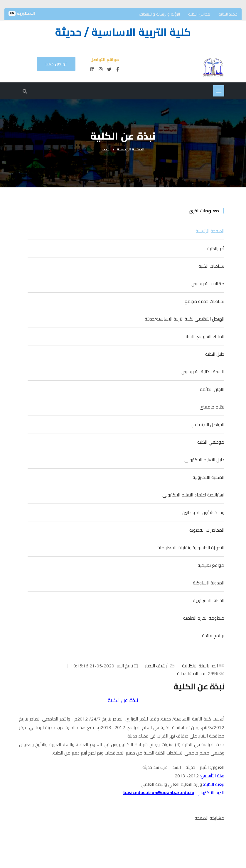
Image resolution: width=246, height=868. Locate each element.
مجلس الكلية (199, 14)
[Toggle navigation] (219, 91)
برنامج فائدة (213, 635)
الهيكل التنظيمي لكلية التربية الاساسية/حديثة (184, 319)
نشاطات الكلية (211, 266)
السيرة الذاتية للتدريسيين (203, 372)
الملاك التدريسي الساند (204, 336)
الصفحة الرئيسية (131, 149)
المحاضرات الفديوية (207, 530)
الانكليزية (22, 13)
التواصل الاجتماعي (207, 424)
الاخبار (106, 149)
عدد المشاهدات (192, 673)
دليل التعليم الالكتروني (204, 460)
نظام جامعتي (212, 407)
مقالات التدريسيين (208, 284)
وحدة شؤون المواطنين (203, 512)
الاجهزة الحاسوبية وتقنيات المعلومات (190, 547)
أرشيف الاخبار (157, 666)
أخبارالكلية (216, 248)
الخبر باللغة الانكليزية (200, 666)
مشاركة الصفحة (209, 818)
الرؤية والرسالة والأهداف (159, 14)
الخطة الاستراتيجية (209, 600)
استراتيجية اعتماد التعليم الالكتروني (193, 495)
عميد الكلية (228, 14)
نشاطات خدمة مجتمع (204, 301)
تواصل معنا (56, 64)
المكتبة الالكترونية (208, 477)
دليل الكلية (215, 354)
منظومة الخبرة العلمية (204, 618)
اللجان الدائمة (212, 389)
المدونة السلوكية (209, 583)
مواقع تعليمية (211, 565)
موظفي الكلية (211, 442)
